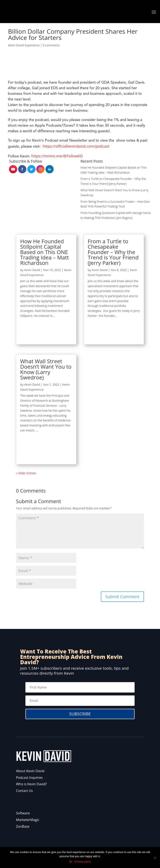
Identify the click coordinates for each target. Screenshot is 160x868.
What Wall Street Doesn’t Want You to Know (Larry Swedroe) (46, 369)
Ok (71, 862)
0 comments (51, 45)
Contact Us (24, 791)
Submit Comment (122, 597)
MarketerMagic (28, 820)
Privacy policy (83, 862)
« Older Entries (26, 473)
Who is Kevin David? (31, 784)
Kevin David (32, 270)
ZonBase (23, 826)
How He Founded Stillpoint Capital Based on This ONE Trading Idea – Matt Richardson (45, 252)
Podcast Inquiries (29, 778)
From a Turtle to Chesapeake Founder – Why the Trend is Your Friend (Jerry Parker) (113, 252)
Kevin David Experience (24, 45)
